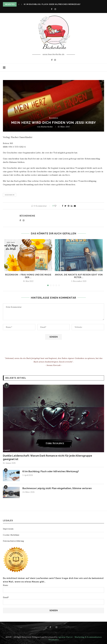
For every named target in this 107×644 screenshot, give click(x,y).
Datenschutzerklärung (13, 541)
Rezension (53, 118)
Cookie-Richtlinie (11, 535)
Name (53, 588)
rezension (10, 195)
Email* (53, 600)
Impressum (8, 529)
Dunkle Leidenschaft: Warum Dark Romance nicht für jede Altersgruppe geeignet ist (48, 457)
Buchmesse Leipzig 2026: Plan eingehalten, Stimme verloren (57, 488)
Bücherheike (47, 127)
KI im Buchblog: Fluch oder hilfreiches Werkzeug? (52, 4)
